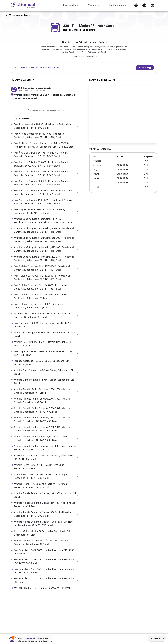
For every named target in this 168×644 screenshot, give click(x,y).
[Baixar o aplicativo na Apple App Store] (144, 5)
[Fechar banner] (4, 639)
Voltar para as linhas (18, 15)
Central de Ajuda (118, 5)
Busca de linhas (71, 5)
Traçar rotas (94, 5)
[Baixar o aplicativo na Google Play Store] (136, 5)
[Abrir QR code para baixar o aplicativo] (152, 5)
